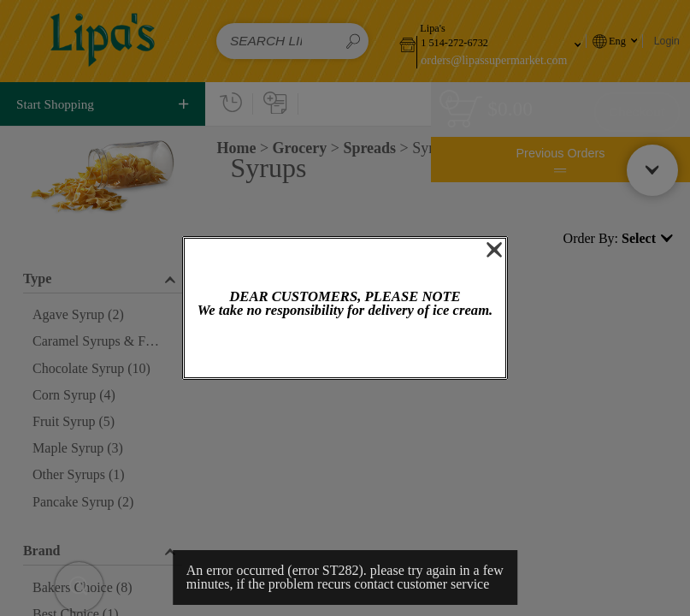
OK (345, 349)
